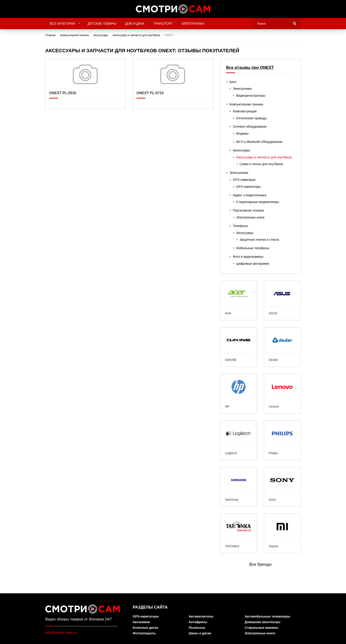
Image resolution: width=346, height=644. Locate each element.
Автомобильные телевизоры (267, 617)
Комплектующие (245, 111)
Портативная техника (248, 210)
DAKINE (239, 347)
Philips (282, 440)
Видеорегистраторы (251, 96)
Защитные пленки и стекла (259, 240)
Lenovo (282, 394)
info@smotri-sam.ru (61, 633)
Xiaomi (282, 533)
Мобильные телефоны (253, 248)
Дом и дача (135, 24)
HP (239, 394)
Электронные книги (250, 217)
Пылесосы (197, 628)
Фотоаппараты (144, 633)
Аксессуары (241, 150)
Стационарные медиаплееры (258, 202)
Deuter (282, 347)
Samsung (239, 487)
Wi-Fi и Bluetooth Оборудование (259, 142)
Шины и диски (200, 633)
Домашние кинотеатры (263, 622)
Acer (239, 301)
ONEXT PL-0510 (86, 84)
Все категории (63, 24)
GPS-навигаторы (248, 187)
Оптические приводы (252, 118)
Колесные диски (145, 628)
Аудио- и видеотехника (250, 195)
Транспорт (163, 24)
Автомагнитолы (201, 617)
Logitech (239, 440)
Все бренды (260, 564)
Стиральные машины (262, 628)
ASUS (282, 301)
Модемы (242, 133)
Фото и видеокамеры (248, 257)
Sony (282, 487)
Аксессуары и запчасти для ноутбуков (264, 157)
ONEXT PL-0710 (173, 84)
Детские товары (102, 24)
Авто (233, 82)
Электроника (193, 24)
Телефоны (240, 226)
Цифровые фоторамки (253, 264)
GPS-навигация (244, 180)
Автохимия (141, 622)
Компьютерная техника (246, 104)
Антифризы (198, 622)
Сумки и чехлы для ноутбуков (261, 164)
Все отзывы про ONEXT (250, 68)
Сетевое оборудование (250, 127)
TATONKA (239, 533)
